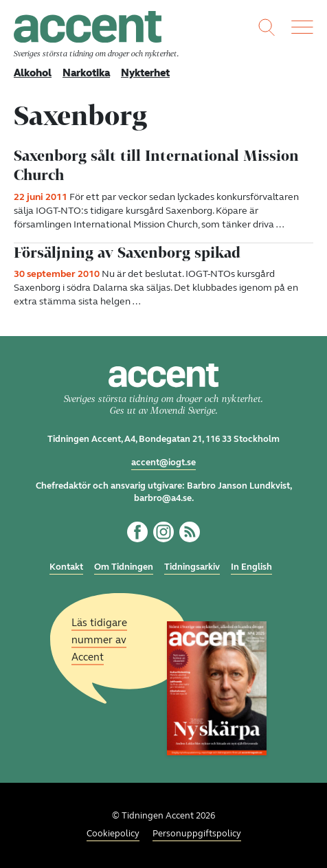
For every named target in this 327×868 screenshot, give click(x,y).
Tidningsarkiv (192, 567)
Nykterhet (145, 73)
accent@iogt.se (163, 463)
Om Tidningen (124, 567)
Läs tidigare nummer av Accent (99, 640)
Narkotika (86, 73)
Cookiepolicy (113, 834)
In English (251, 567)
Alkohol (33, 73)
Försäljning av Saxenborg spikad (127, 253)
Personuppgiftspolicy (197, 834)
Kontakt (66, 567)
